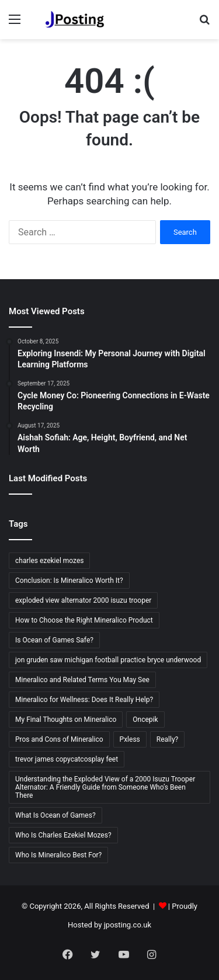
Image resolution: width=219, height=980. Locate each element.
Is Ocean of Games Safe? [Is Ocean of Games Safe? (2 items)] (54, 640)
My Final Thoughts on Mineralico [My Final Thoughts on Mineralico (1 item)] (66, 720)
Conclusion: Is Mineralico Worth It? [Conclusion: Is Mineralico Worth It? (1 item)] (69, 581)
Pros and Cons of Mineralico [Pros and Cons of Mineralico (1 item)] (59, 739)
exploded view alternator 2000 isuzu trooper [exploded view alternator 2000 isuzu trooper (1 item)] (83, 600)
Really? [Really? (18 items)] (167, 739)
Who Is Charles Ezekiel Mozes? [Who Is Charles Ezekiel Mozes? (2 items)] (63, 835)
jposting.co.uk (128, 925)
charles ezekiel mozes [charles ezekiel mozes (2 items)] (49, 561)
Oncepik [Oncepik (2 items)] (145, 720)
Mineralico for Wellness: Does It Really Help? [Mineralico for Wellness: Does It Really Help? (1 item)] (84, 700)
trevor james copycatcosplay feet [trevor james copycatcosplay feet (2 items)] (67, 759)
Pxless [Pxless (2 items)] (130, 739)
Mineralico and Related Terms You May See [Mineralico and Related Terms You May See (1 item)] (82, 680)
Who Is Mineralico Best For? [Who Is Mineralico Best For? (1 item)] (58, 855)
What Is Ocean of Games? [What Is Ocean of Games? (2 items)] (55, 815)
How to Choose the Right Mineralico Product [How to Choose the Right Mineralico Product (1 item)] (84, 620)
